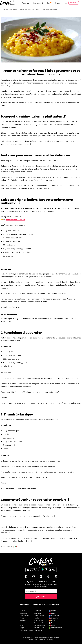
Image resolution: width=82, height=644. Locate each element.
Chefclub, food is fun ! (10, 9)
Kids (21, 625)
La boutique (38, 613)
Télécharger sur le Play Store (49, 570)
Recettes (25, 3)
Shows (58, 3)
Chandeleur (24, 613)
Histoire (37, 618)
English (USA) (54, 618)
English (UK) (54, 616)
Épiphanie (23, 611)
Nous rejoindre (39, 630)
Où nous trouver (39, 616)
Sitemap (51, 640)
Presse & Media (39, 623)
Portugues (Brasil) (56, 628)
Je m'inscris (41, 597)
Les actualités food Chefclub (30, 9)
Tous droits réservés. (53, 638)
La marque (37, 611)
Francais (53, 611)
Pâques (22, 618)
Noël (21, 623)
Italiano (52, 625)
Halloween (23, 620)
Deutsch (53, 613)
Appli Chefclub (39, 620)
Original (22, 628)
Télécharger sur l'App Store (33, 570)
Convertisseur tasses (26, 630)
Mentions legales (39, 625)
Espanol (53, 620)
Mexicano (53, 623)
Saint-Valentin (24, 616)
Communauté (38, 3)
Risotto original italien (15, 220)
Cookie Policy (43, 640)
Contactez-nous (39, 628)
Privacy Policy (33, 640)
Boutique (74, 3)
